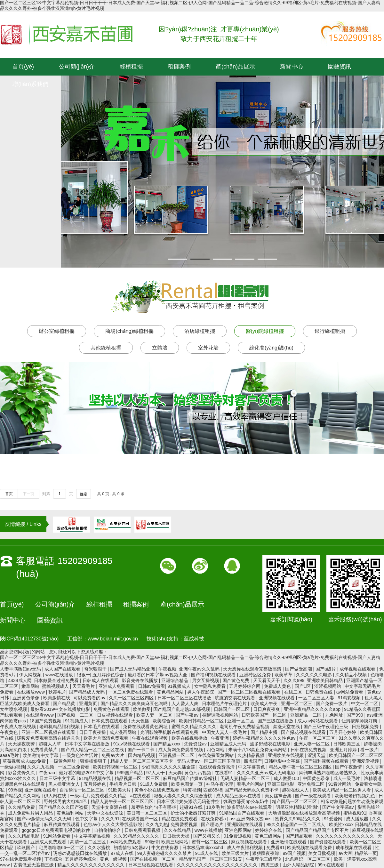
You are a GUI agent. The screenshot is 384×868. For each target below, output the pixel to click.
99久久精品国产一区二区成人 (296, 824)
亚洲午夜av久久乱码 (200, 669)
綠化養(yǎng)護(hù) (271, 348)
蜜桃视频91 (355, 813)
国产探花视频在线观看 (304, 732)
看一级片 (369, 750)
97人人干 (156, 773)
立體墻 (160, 348)
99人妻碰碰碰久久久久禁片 (165, 853)
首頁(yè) (23, 67)
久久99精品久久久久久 (137, 836)
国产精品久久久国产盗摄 (64, 807)
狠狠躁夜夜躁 (266, 853)
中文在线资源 (165, 848)
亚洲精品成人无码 (229, 744)
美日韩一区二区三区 (148, 813)
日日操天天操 (177, 836)
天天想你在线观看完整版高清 (253, 669)
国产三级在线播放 (276, 721)
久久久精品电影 (24, 836)
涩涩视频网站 (328, 686)
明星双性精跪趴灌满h (298, 807)
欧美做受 (142, 709)
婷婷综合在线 (269, 830)
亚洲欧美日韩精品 (325, 680)
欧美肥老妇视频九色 (356, 796)
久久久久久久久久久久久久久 (346, 836)
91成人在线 (207, 853)
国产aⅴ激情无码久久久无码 (45, 819)
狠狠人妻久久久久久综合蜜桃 (184, 796)
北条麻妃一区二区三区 (308, 859)
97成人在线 (123, 853)
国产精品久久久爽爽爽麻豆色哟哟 (135, 703)
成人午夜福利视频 (245, 848)
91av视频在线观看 (132, 744)
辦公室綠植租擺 (57, 331)
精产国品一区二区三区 (295, 801)
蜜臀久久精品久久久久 (195, 727)
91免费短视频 (238, 836)
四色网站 (216, 750)
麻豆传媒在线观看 (62, 824)
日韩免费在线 (320, 692)
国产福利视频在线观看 (214, 675)
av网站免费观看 (126, 842)
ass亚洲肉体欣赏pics (251, 819)
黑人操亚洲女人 (65, 784)
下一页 (28, 494)
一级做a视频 (12, 767)
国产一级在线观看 (314, 796)
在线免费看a (214, 819)
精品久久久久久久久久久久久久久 (92, 865)
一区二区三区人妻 (317, 698)
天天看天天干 (267, 680)
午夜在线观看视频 (150, 738)
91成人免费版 (154, 784)
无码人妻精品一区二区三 (246, 778)
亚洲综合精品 (175, 680)
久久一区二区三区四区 (132, 698)
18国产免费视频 (46, 721)
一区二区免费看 (74, 767)
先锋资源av (196, 744)
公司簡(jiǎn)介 (77, 67)
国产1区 (303, 686)
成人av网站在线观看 (318, 721)
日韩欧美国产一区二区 (265, 715)
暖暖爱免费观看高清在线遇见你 (49, 738)
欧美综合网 (164, 721)
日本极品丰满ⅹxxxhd (203, 848)
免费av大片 (113, 755)
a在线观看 (141, 796)
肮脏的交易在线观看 (236, 698)
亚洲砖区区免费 (256, 675)
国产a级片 (326, 669)
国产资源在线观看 (329, 842)
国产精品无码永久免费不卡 (252, 790)
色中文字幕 (87, 819)
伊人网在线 (56, 796)
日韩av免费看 (152, 686)
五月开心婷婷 (343, 732)
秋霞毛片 (57, 692)
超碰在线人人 (296, 790)
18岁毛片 (215, 807)
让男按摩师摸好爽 (360, 721)
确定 (84, 494)
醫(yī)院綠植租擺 (265, 331)
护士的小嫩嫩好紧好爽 (194, 813)
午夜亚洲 (220, 738)
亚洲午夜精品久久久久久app (313, 709)
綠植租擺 (131, 67)
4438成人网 (20, 680)
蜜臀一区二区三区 (210, 842)
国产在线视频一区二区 (153, 859)
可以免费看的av (90, 698)
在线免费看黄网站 (216, 755)
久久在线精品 (178, 830)
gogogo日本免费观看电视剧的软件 (56, 830)
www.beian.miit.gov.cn (113, 639)
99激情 (152, 842)
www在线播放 (60, 675)
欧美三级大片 (236, 853)
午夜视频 (167, 669)
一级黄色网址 (63, 761)
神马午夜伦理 (220, 784)
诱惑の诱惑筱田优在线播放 (81, 853)
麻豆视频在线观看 (250, 842)
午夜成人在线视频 (19, 727)
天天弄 (175, 773)
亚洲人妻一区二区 (312, 744)
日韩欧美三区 (347, 744)
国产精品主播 (265, 732)
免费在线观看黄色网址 (146, 727)
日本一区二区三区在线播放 (185, 698)
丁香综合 (53, 859)
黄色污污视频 (198, 773)
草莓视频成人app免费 (25, 761)
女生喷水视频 (14, 709)
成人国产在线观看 (63, 669)
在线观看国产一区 (140, 819)
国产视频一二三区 (76, 715)
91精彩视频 (350, 698)
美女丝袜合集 (279, 796)
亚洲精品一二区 (307, 715)
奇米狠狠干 (96, 669)
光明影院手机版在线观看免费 (170, 732)
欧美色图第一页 (188, 784)
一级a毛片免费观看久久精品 (99, 796)
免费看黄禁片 (44, 750)
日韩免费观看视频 (143, 830)
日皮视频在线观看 (116, 715)
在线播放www (31, 692)
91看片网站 (340, 784)
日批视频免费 (366, 727)
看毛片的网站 (251, 784)
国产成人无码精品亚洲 (133, 669)
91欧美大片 (120, 790)
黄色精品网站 (171, 692)
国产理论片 (213, 824)
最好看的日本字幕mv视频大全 (158, 675)
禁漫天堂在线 (287, 727)
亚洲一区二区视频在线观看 (49, 732)
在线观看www (40, 715)
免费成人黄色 (278, 686)
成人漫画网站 (124, 732)
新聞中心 (292, 67)
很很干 (84, 675)
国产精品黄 (65, 703)
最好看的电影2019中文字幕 (87, 773)
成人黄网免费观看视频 (181, 750)
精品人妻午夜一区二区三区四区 (301, 767)
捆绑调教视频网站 (221, 715)
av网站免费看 (351, 692)
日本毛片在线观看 (102, 727)
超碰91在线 (192, 807)
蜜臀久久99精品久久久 (298, 819)
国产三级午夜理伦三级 (326, 727)
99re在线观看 (332, 865)
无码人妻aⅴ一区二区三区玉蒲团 (209, 761)
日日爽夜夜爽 (267, 709)
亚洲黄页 (89, 703)
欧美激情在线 (57, 698)
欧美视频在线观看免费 (310, 848)
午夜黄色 (10, 732)
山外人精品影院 (299, 865)
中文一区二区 (365, 703)
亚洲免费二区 (312, 784)
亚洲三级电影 (281, 784)
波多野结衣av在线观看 (250, 807)
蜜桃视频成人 (56, 686)
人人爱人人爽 (186, 703)
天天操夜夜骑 (22, 744)
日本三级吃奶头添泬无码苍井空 (189, 801)
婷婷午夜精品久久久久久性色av (265, 738)
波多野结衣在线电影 (271, 744)
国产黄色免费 (236, 680)
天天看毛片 (84, 686)
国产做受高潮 (299, 669)
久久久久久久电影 (315, 675)
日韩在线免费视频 (309, 750)
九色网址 (335, 715)
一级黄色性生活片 (81, 755)
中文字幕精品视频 (93, 836)
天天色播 (141, 721)
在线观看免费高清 (217, 767)
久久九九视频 (41, 767)
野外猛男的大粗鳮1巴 (66, 801)
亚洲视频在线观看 (277, 698)
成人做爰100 (287, 778)
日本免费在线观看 (110, 721)
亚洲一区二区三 (297, 703)
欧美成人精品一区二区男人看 (342, 790)
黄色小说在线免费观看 (157, 790)
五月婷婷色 (95, 784)
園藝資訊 (340, 67)
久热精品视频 (252, 755)
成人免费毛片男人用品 (31, 813)
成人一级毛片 (347, 778)
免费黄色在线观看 (112, 709)
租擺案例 (179, 67)
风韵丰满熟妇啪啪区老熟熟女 (329, 773)
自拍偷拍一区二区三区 (83, 790)
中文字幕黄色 (252, 767)
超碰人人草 (51, 744)
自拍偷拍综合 (108, 830)
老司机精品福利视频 (60, 727)
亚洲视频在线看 (41, 790)
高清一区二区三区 (89, 842)
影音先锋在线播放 (140, 680)
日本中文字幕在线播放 (88, 744)
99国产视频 (294, 853)
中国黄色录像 (317, 778)
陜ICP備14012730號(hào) (29, 639)
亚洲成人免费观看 (117, 686)
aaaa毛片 (10, 755)
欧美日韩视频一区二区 (116, 767)
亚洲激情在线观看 (289, 842)
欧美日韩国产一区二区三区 (356, 755)
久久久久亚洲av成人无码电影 (267, 773)
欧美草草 (284, 675)
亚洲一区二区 (241, 721)
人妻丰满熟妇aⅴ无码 (21, 669)
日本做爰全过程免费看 (57, 680)
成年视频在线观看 (358, 669)
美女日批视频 (322, 853)
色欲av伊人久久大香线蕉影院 (113, 824)
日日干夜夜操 (93, 732)
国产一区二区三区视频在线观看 (250, 692)
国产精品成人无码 (87, 692)
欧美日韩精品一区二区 (202, 721)
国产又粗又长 (207, 836)
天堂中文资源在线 (110, 807)
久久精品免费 (22, 807)
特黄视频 (192, 790)
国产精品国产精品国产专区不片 (318, 830)
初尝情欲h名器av (131, 848)
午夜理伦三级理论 (264, 859)
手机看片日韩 (124, 784)
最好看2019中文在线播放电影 (61, 709)
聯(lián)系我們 (30, 84)
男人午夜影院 (201, 692)
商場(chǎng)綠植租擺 (129, 331)
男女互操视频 (206, 680)
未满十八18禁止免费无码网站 (258, 750)
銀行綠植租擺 (330, 331)
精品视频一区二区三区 (138, 778)
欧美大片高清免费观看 (107, 738)
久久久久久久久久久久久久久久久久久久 (218, 865)
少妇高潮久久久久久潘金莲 (169, 767)
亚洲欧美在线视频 (286, 755)
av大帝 (345, 853)
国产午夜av (188, 715)
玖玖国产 (27, 848)
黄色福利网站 (71, 813)
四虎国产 (253, 761)
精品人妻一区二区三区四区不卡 (142, 761)
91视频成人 (180, 686)
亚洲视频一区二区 (177, 755)
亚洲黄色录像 (27, 698)
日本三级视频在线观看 (151, 865)
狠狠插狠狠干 (94, 761)
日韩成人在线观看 (101, 680)
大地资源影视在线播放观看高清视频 (305, 813)
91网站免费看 (57, 836)
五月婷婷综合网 (245, 686)
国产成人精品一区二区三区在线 (93, 750)
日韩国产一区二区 (232, 709)
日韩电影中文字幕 (283, 761)
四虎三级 (270, 865)
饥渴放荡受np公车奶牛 (246, 801)
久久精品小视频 (352, 675)
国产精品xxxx (167, 744)
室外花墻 (208, 348)
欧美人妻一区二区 (155, 715)
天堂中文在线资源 (106, 813)
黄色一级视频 (114, 859)
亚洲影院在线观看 (245, 824)
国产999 (355, 715)
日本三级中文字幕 (58, 778)
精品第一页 (366, 853)
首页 (9, 494)
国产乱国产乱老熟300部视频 (182, 709)
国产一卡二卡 (141, 750)
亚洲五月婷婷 (344, 750)
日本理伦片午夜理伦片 (225, 703)
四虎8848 (213, 790)
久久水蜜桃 (100, 848)
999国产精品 (130, 773)
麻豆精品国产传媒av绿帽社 (191, 778)
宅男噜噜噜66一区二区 (62, 848)
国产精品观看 (300, 836)
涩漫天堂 (317, 755)
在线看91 (224, 773)
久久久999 (294, 680)
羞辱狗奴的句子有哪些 (154, 807)
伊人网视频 (31, 675)
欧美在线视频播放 (190, 738)
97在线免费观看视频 (21, 859)
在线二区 (294, 692)
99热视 (15, 790)
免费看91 (276, 848)
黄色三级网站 (269, 836)
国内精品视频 (142, 755)
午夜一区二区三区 (318, 738)
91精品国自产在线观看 (242, 813)
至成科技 (194, 639)
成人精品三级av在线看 (239, 796)
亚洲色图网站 (239, 830)
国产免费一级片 (332, 703)
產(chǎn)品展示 (235, 67)
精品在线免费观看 (180, 819)
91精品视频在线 (96, 778)
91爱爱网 (334, 819)
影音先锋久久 (22, 773)
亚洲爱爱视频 (366, 761)
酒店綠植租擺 (200, 331)
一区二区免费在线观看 (131, 692)
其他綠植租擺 (106, 348)
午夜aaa (48, 773)
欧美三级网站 (175, 842)
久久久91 (110, 819)
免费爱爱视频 (185, 824)
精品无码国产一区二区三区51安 (211, 859)
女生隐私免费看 (211, 686)
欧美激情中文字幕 (41, 755)
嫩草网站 (30, 686)
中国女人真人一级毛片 (225, 732)
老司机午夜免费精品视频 (245, 727)
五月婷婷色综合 (109, 675)
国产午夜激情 (349, 767)
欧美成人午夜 (265, 703)
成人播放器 (358, 819)
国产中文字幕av (339, 807)
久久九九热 (157, 824)
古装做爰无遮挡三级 (34, 865)
